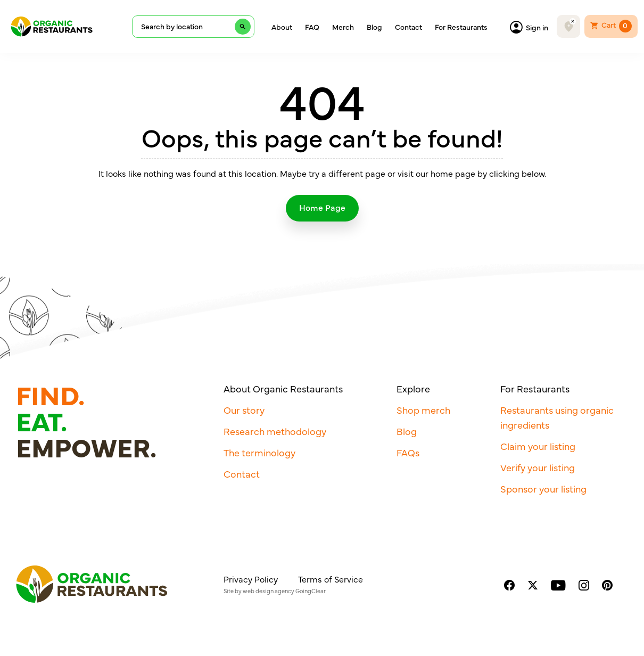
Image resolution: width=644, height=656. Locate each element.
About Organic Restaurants (283, 388)
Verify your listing (538, 467)
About (282, 27)
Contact (408, 27)
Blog (374, 27)
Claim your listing (538, 446)
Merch (343, 27)
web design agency (269, 591)
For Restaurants (461, 27)
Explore (413, 388)
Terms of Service (331, 579)
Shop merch (423, 410)
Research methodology (275, 431)
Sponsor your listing (543, 489)
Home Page (322, 207)
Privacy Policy (251, 579)
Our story (244, 410)
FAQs (408, 452)
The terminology (259, 452)
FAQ (312, 27)
